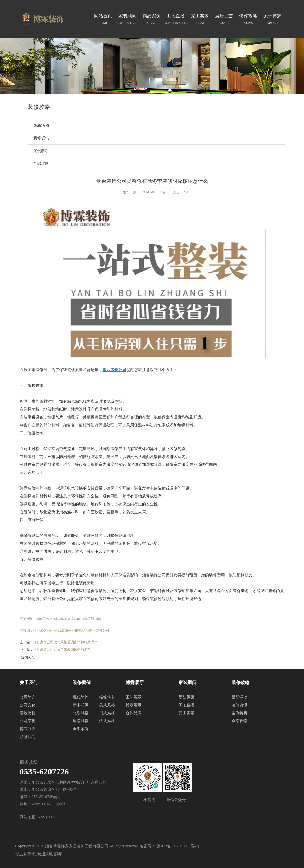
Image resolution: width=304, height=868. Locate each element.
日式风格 (107, 713)
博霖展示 (134, 705)
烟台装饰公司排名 (68, 631)
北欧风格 (81, 713)
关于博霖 (272, 20)
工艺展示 (134, 697)
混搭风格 (81, 721)
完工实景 (200, 20)
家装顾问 (127, 20)
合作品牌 (134, 713)
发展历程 (28, 713)
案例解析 (41, 151)
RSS (42, 817)
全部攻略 (41, 163)
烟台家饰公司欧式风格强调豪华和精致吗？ (65, 642)
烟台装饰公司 (43, 631)
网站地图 (28, 817)
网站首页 (103, 20)
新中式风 (81, 705)
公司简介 (28, 697)
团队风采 (187, 697)
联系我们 (28, 737)
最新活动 (41, 125)
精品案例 (152, 20)
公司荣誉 (28, 721)
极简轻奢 (107, 697)
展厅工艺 (224, 20)
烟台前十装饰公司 (96, 631)
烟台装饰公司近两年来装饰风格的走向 (62, 649)
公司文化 (28, 705)
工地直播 (176, 20)
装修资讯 (41, 138)
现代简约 (81, 697)
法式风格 (107, 721)
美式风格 (107, 705)
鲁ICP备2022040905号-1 (177, 846)
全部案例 (81, 729)
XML (52, 817)
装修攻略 (248, 20)
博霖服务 (28, 729)
